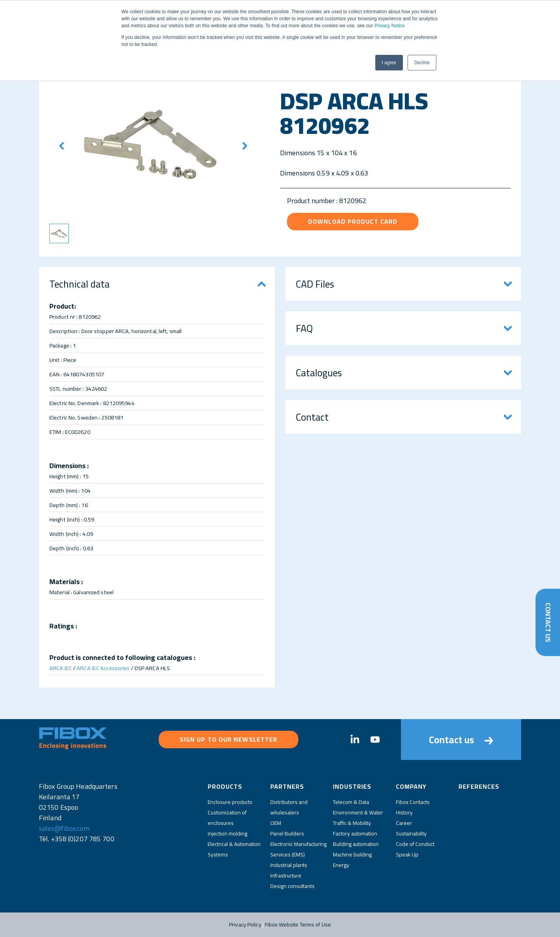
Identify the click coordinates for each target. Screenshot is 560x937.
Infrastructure (286, 876)
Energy (341, 865)
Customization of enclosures (227, 818)
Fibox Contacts (413, 802)
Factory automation (355, 833)
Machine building (352, 855)
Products (225, 786)
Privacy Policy (245, 925)
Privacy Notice (390, 26)
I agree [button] (389, 63)
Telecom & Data (351, 802)
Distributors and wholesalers (289, 807)
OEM (276, 823)
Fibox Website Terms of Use (298, 925)
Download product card (353, 221)
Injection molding (227, 833)
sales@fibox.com (64, 828)
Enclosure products (230, 802)
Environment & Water (358, 812)
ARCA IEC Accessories (103, 668)
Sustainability (411, 833)
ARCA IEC (61, 668)
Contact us (461, 740)
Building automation (356, 844)
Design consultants (292, 886)
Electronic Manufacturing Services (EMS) (298, 849)
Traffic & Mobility (352, 823)
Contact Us (548, 622)
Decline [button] (422, 63)
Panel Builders (287, 833)
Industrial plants (289, 865)
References (479, 786)
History (404, 812)
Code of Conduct (415, 844)
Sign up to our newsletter (229, 739)
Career (404, 823)
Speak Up (407, 855)
